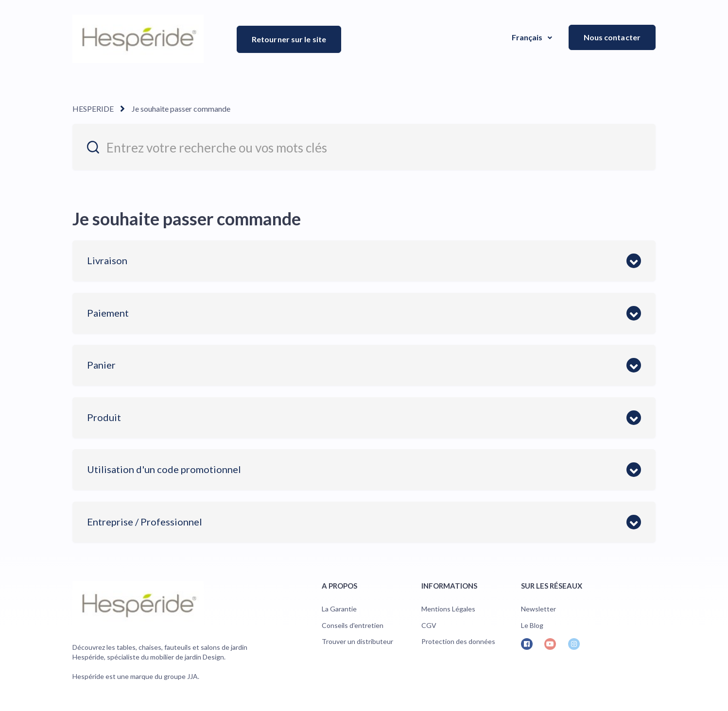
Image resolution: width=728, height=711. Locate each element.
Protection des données (458, 641)
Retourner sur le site (289, 39)
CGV (429, 625)
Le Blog (532, 625)
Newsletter (538, 609)
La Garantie (339, 609)
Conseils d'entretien (353, 625)
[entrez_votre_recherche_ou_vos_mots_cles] (364, 147)
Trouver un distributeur (357, 641)
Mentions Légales (448, 609)
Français (528, 37)
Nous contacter (612, 37)
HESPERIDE (93, 109)
